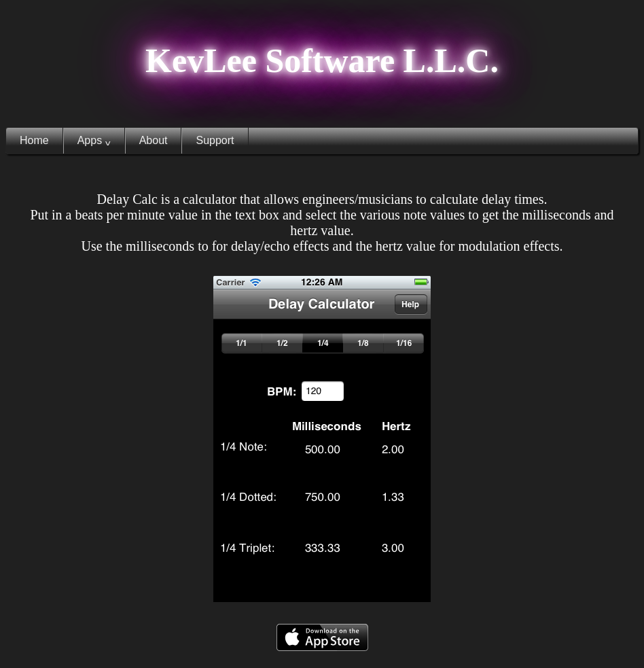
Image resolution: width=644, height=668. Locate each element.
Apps (94, 141)
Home (34, 140)
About (154, 140)
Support (215, 140)
